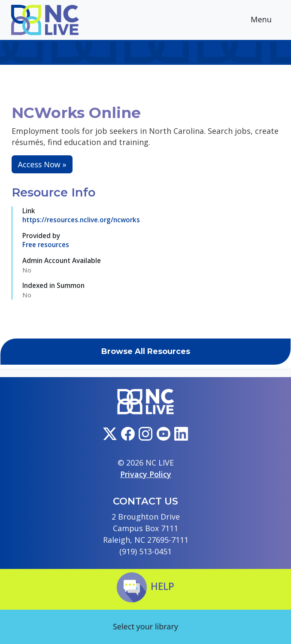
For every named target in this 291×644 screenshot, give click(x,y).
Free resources (46, 245)
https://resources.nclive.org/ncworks (81, 220)
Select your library (145, 626)
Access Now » (42, 164)
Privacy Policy (146, 474)
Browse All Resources (146, 351)
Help (145, 586)
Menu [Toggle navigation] (268, 20)
